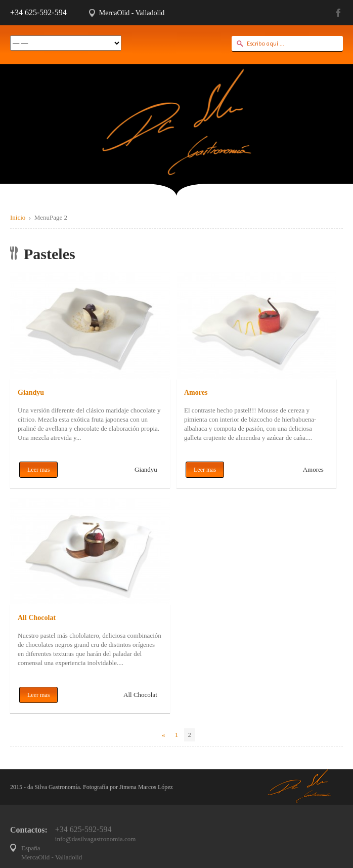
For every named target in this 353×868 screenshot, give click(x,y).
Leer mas (38, 470)
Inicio (18, 217)
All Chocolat (37, 618)
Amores (196, 392)
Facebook (339, 13)
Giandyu (31, 392)
